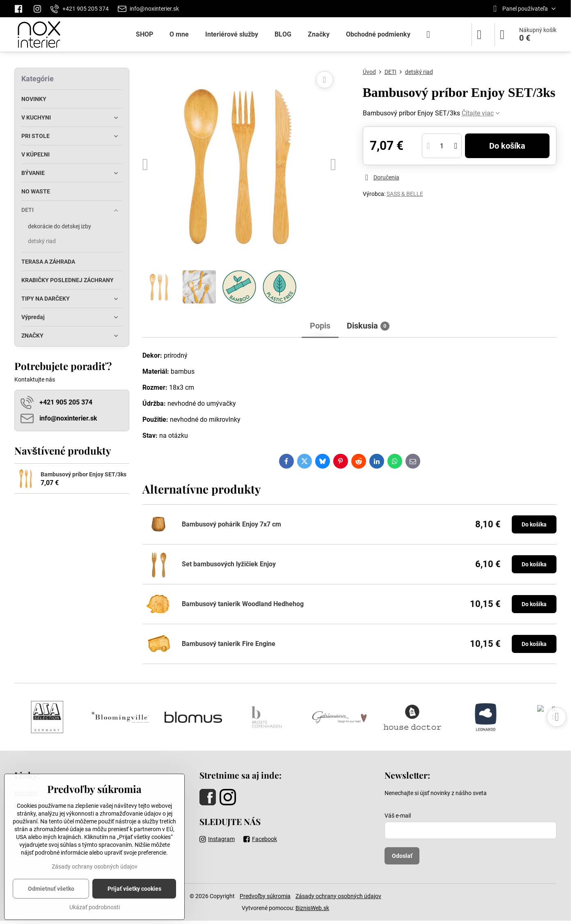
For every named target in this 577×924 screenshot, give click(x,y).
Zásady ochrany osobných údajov (338, 896)
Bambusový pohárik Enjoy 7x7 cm (231, 524)
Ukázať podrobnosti (95, 907)
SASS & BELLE (405, 194)
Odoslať (402, 856)
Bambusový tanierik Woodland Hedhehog (243, 604)
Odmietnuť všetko (51, 889)
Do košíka (507, 146)
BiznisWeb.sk (312, 908)
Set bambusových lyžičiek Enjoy (229, 564)
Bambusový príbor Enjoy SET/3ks (84, 474)
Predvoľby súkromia (265, 896)
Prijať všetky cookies (134, 889)
